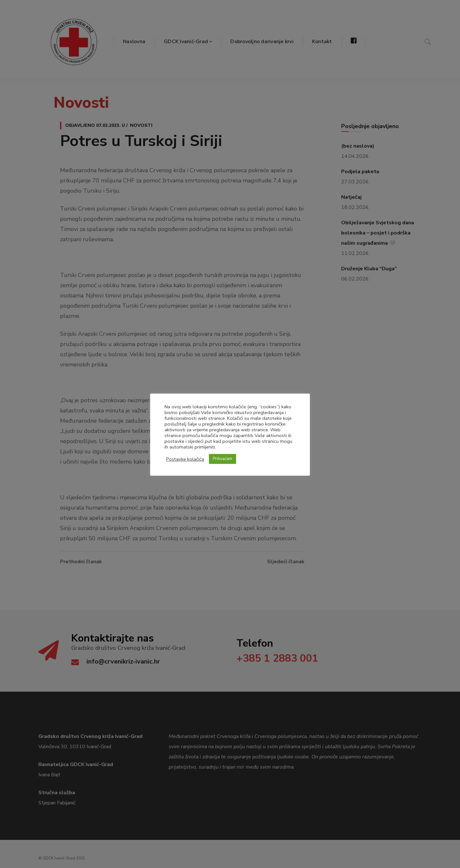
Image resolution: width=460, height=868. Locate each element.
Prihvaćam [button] (222, 459)
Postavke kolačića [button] (185, 459)
